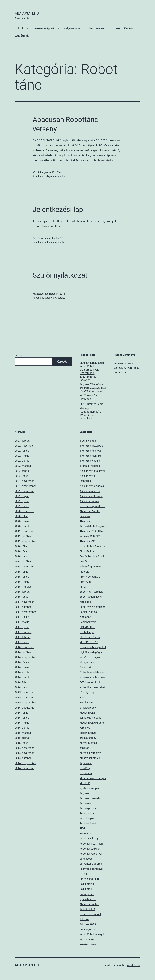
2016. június (22, 662)
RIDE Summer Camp (91, 404)
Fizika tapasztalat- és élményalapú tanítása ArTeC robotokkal (92, 677)
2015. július (21, 713)
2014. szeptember (25, 763)
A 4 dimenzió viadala (92, 486)
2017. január (22, 642)
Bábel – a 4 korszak (91, 592)
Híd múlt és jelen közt (92, 687)
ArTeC (83, 587)
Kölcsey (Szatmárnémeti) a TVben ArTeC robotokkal (91, 413)
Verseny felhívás (123, 363)
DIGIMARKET (87, 627)
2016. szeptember (25, 657)
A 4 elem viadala (89, 501)
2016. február (23, 682)
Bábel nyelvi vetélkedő (92, 607)
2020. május (22, 521)
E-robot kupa (87, 632)
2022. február (23, 471)
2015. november (24, 697)
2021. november (24, 481)
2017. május (22, 622)
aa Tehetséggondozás (92, 506)
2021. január (22, 506)
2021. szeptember (25, 486)
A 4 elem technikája (91, 496)
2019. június (22, 551)
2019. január (22, 556)
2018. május (22, 582)
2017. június (22, 617)
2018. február (23, 592)
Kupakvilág (86, 763)
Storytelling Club (89, 879)
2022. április (22, 461)
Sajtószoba (86, 859)
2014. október (23, 758)
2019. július (21, 546)
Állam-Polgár (87, 551)
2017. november (24, 602)
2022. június (22, 451)
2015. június (22, 718)
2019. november (24, 531)
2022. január (22, 476)
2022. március (23, 466)
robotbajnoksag (89, 838)
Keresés (19, 355)
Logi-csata (86, 773)
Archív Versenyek (90, 577)
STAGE (84, 874)
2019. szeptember (25, 541)
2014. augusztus (24, 768)
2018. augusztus (24, 566)
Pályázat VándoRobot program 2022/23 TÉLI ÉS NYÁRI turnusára (93, 388)
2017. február (23, 637)
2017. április (22, 627)
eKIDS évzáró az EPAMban (89, 397)
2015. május (22, 723)
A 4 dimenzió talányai (92, 471)
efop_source (87, 662)
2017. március (23, 632)
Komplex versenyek (91, 753)
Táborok (84, 919)
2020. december (24, 511)
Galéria (129, 28)
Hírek (117, 28)
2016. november (24, 647)
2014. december (24, 748)
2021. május (22, 496)
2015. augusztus (24, 708)
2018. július (21, 572)
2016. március (23, 677)
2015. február (23, 738)
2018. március (23, 587)
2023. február (23, 441)
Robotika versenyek (91, 854)
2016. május (22, 667)
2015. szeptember (25, 702)
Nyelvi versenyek (89, 788)
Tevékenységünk (44, 28)
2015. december (24, 692)
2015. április (22, 728)
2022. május (22, 456)
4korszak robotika (90, 466)
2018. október (23, 561)
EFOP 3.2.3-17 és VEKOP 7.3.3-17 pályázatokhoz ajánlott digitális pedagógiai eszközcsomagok (93, 647)
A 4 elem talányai (90, 491)
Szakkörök (86, 889)
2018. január (22, 597)
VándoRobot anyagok (92, 934)
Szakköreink (87, 884)
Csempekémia (88, 622)
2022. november (24, 446)
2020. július (21, 516)
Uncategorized (88, 929)
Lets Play (85, 768)
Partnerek (85, 803)
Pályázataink (72, 28)
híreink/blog (87, 692)
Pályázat (85, 793)
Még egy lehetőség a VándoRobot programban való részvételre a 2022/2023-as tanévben (92, 371)
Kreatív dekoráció (90, 758)
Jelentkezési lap (58, 209)
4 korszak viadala (90, 461)
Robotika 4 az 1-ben (91, 844)
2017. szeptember (25, 612)
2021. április (22, 501)
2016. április (22, 672)
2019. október (23, 536)
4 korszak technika (91, 456)
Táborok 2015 (88, 924)
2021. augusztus (24, 491)
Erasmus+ (85, 667)
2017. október (23, 607)
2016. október (23, 652)
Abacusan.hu (27, 13)
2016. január (22, 687)
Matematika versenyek (93, 778)
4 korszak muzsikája (92, 446)
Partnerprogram (89, 808)
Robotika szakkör (90, 849)
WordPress (133, 965)
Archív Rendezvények (92, 556)
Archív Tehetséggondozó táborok (90, 566)
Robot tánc (38, 176)
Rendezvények (88, 823)
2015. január (22, 743)
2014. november (24, 753)
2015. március (23, 733)
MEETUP (85, 783)
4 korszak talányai (90, 451)
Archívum (85, 582)
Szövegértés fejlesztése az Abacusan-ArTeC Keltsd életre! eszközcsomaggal (90, 904)
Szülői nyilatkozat (60, 275)
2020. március (23, 526)
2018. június (22, 577)
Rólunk (19, 28)
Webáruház (22, 36)
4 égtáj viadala (88, 441)
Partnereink (97, 28)
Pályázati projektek (91, 798)
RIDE (82, 828)
